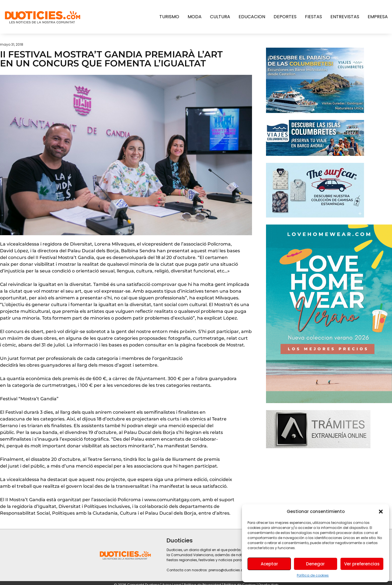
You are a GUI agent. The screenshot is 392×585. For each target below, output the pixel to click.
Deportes (285, 17)
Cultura (220, 17)
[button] (381, 512)
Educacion (252, 17)
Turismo (169, 17)
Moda (195, 17)
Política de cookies (313, 575)
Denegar (315, 564)
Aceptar (269, 564)
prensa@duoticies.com (229, 570)
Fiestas (313, 17)
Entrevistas (345, 17)
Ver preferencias (362, 564)
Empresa (378, 17)
